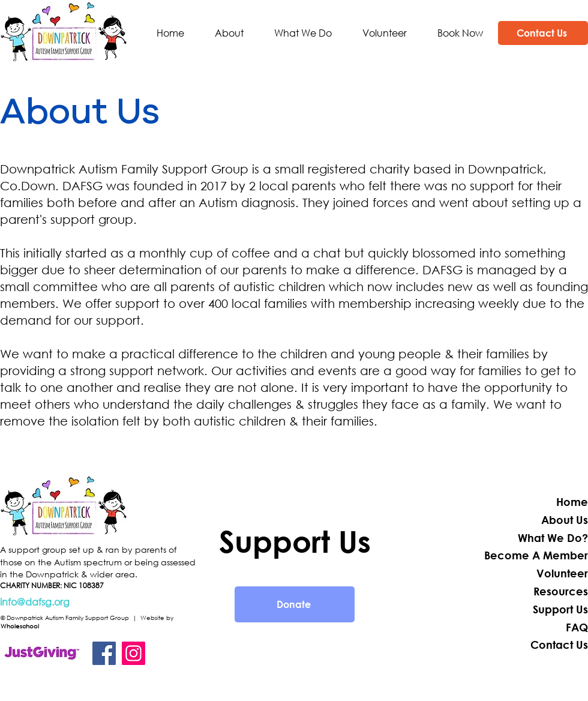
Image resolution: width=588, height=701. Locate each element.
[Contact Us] (543, 33)
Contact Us (559, 645)
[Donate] (295, 604)
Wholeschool (20, 626)
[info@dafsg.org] (98, 602)
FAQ (577, 627)
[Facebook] (104, 653)
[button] (229, 33)
